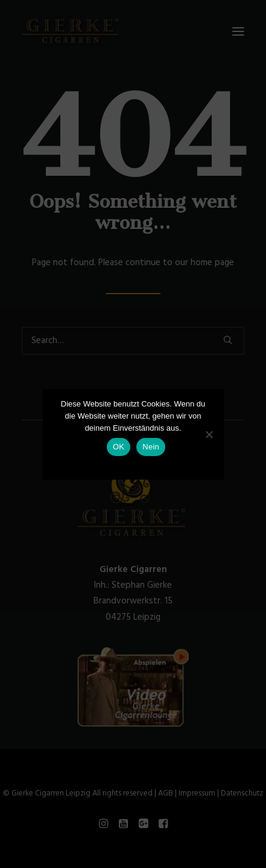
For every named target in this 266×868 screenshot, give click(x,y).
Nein (151, 447)
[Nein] (209, 434)
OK (119, 447)
